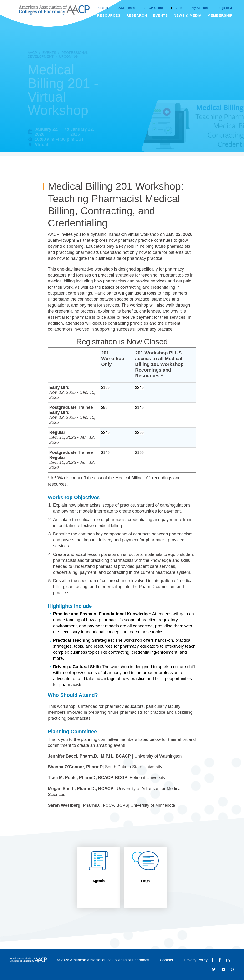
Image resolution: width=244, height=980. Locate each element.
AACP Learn (126, 8)
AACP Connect (155, 8)
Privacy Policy (196, 960)
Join (179, 8)
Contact (166, 960)
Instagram (233, 969)
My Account (200, 8)
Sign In (224, 8)
